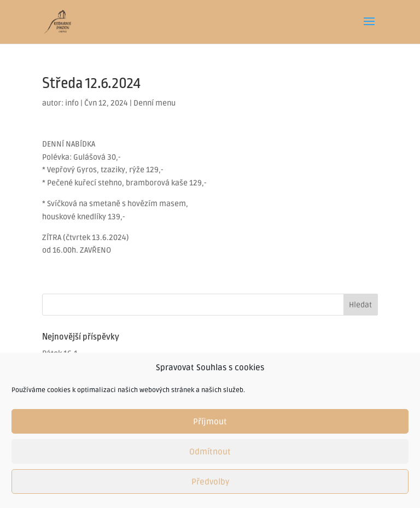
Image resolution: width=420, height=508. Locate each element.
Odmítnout (210, 452)
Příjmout (210, 422)
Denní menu (154, 103)
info (72, 103)
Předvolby (210, 482)
